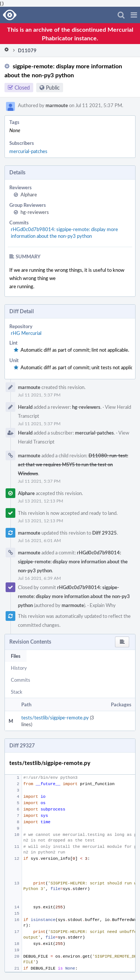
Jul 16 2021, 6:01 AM (39, 540)
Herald (25, 407)
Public (53, 88)
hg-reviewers (35, 212)
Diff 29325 (105, 533)
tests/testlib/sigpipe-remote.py (55, 718)
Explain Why (103, 605)
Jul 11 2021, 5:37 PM (39, 395)
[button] (134, 15)
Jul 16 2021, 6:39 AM (39, 578)
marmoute (57, 105)
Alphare (29, 195)
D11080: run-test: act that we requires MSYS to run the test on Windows (73, 464)
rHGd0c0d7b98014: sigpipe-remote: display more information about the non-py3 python (64, 233)
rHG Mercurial (26, 333)
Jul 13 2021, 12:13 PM (41, 501)
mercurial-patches (28, 151)
